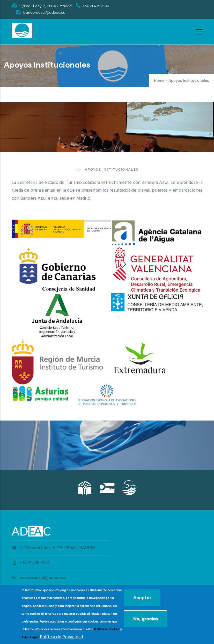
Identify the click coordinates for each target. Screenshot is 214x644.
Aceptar (142, 598)
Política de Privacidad (61, 637)
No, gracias (146, 618)
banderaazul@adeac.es (39, 578)
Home (159, 81)
